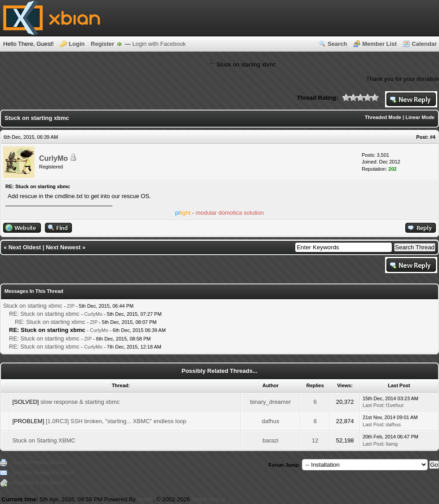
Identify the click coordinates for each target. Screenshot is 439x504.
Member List (379, 44)
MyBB (145, 499)
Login (77, 44)
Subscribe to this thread (38, 482)
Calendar (424, 44)
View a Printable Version (38, 462)
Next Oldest (25, 247)
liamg (392, 444)
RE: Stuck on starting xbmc (44, 314)
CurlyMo (53, 158)
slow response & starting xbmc (80, 402)
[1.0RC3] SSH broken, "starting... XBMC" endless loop (116, 421)
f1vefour (395, 405)
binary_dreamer (270, 402)
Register (102, 44)
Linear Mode (420, 117)
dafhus (270, 421)
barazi (270, 440)
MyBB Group (208, 499)
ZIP (71, 306)
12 (315, 440)
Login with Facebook (159, 44)
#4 (433, 137)
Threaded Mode (383, 117)
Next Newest (63, 247)
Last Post (373, 405)
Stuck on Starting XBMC (44, 440)
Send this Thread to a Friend (43, 473)
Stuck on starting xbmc (33, 306)
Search (337, 44)
